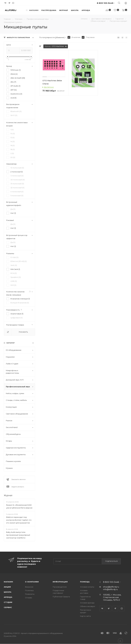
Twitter (109, 608)
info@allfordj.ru (110, 589)
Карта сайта (85, 616)
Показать (23, 332)
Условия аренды (87, 603)
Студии (8, 602)
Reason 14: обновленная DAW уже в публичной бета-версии (19, 506)
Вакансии (29, 587)
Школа (8, 592)
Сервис (8, 607)
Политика (29, 590)
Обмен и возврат (88, 606)
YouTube (122, 608)
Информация (60, 582)
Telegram (115, 608)
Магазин (8, 582)
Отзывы (29, 598)
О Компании (32, 582)
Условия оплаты (87, 587)
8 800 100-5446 (111, 582)
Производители (60, 587)
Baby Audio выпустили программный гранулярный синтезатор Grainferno (18, 535)
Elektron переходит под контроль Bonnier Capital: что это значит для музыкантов (19, 520)
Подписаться (111, 561)
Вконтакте (102, 608)
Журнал (8, 495)
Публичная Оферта (61, 597)
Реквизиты (30, 594)
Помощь (85, 582)
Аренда (8, 597)
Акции (7, 587)
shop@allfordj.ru (111, 587)
